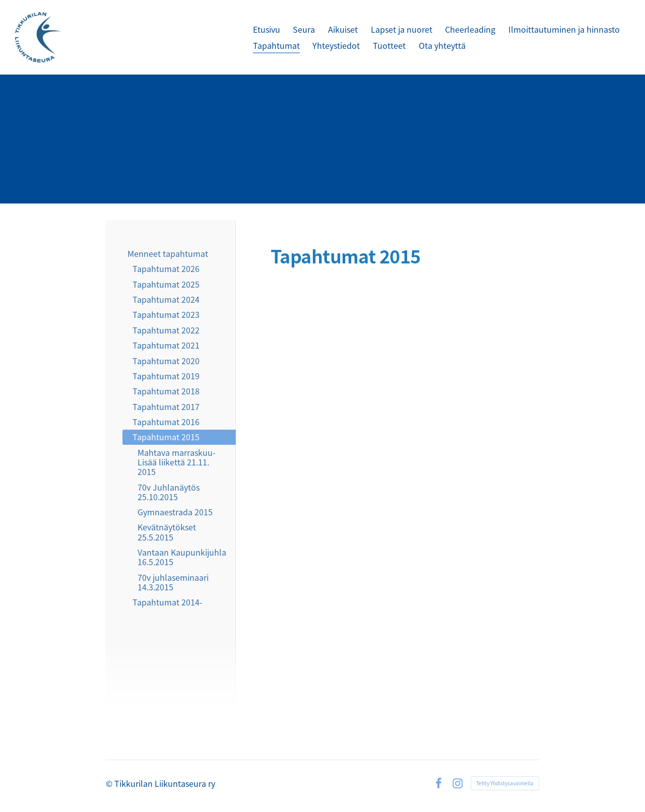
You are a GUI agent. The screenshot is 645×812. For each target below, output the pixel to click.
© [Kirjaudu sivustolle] (110, 783)
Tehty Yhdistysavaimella (505, 783)
